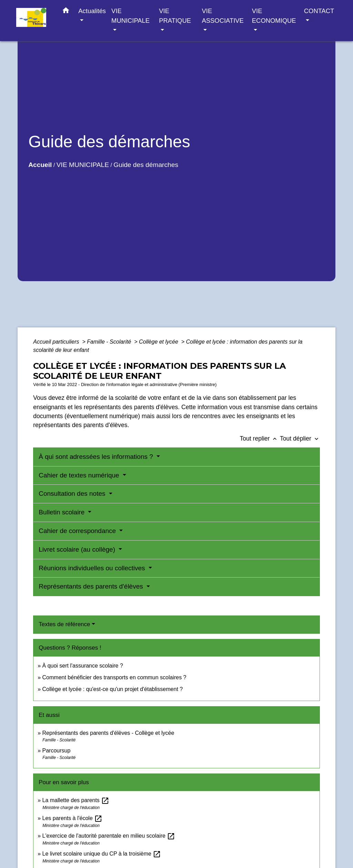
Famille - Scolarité (110, 342)
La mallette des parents (76, 800)
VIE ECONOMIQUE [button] (274, 16)
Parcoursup (57, 751)
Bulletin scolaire (62, 512)
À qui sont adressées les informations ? (97, 457)
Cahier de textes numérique (80, 475)
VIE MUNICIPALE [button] (130, 16)
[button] (66, 12)
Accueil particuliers (57, 342)
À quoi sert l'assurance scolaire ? (83, 666)
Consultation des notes (73, 494)
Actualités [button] (92, 11)
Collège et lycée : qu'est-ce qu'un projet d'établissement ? (113, 689)
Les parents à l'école (73, 818)
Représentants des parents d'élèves (92, 586)
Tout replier (260, 438)
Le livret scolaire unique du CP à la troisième (102, 854)
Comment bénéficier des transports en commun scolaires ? (114, 677)
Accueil (40, 165)
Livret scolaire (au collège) (78, 549)
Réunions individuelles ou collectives (93, 568)
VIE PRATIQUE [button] (175, 16)
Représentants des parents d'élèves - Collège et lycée (108, 733)
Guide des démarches (146, 165)
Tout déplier (300, 438)
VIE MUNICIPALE (83, 165)
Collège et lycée (159, 342)
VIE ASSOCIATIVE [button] (223, 16)
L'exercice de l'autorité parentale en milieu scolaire (109, 836)
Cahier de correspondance (78, 531)
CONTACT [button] (319, 11)
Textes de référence (64, 624)
